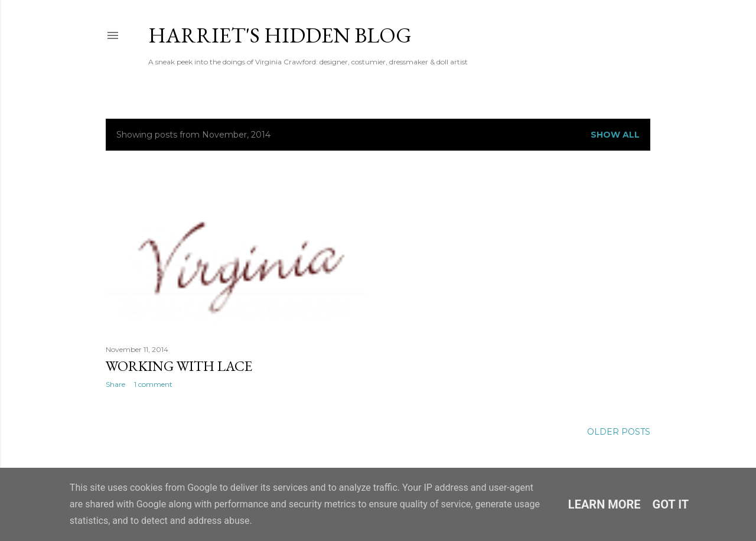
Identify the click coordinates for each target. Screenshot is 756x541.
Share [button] (115, 384)
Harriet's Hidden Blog (280, 35)
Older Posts (619, 432)
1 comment (153, 384)
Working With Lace (179, 366)
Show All (615, 135)
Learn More (605, 504)
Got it (671, 504)
